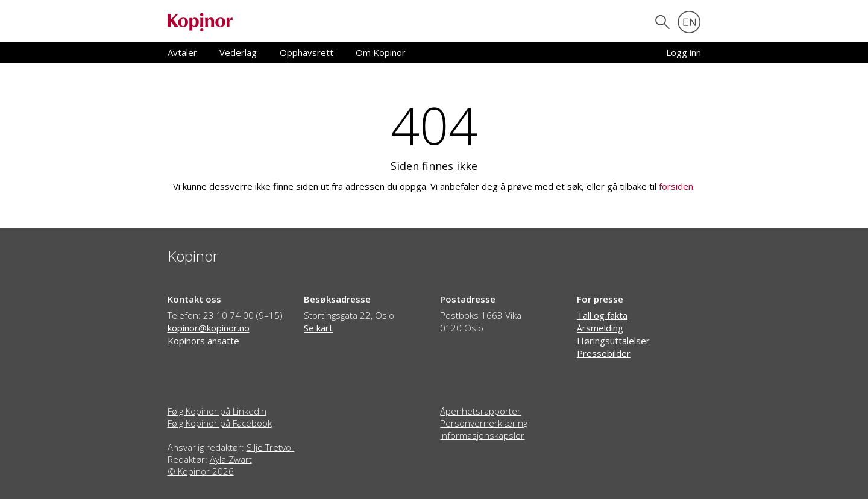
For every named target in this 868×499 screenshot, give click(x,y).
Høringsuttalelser (613, 341)
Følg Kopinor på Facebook (220, 423)
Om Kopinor (381, 52)
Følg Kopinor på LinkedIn (217, 411)
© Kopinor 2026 (201, 471)
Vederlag (238, 52)
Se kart (318, 328)
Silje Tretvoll (271, 447)
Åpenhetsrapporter (480, 411)
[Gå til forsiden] (200, 21)
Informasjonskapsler (482, 435)
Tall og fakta (602, 315)
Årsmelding (600, 328)
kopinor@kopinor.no (209, 328)
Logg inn (684, 52)
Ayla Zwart (231, 459)
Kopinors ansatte (203, 341)
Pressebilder (604, 353)
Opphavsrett (307, 52)
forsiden (676, 186)
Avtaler (182, 52)
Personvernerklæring (484, 423)
